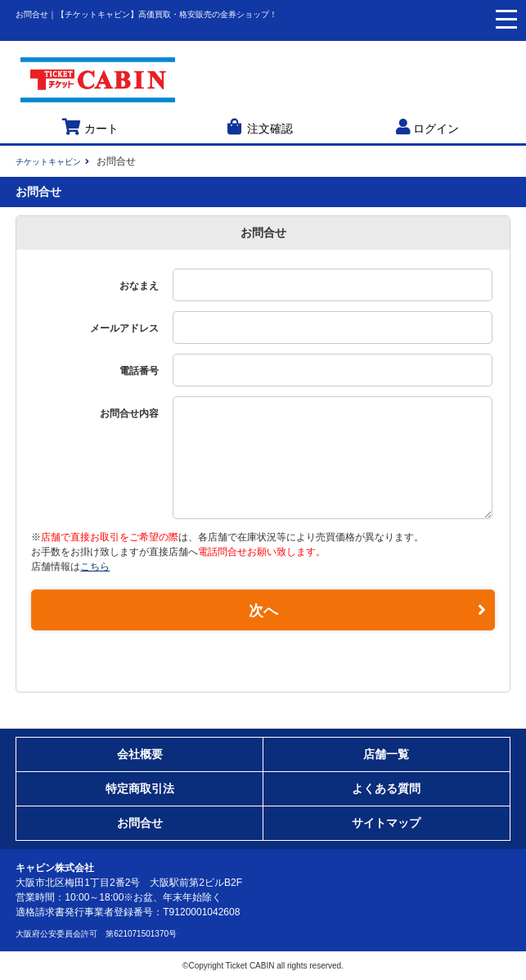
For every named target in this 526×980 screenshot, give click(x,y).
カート (90, 127)
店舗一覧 (386, 754)
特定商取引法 (140, 788)
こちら (95, 567)
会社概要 (140, 754)
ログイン (427, 127)
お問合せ (140, 823)
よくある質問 (386, 788)
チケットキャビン (48, 162)
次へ (367, 610)
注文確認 (259, 127)
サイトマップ (386, 823)
